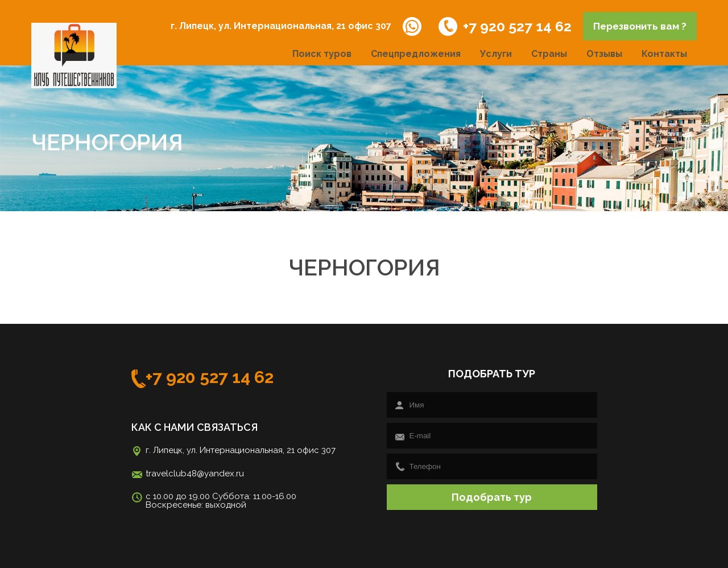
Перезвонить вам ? (640, 26)
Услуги (496, 54)
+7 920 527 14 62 (505, 26)
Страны (549, 54)
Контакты (664, 54)
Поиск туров (322, 54)
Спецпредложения (416, 54)
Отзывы (604, 54)
